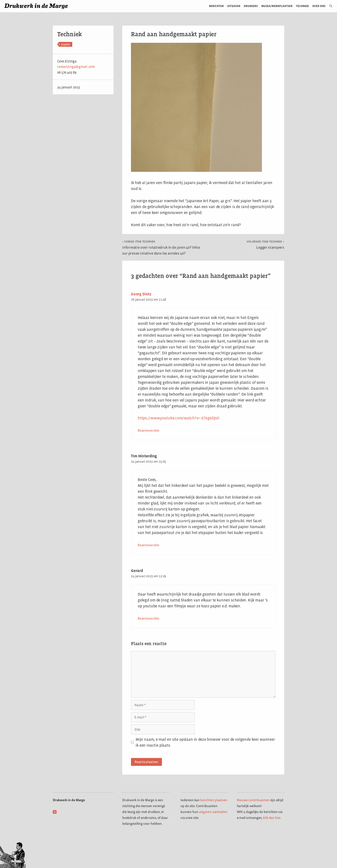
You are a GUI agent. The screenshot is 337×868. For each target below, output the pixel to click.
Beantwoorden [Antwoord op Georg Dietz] (149, 430)
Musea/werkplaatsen (277, 6)
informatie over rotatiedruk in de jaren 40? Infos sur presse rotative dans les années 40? (161, 248)
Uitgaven (234, 6)
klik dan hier (272, 818)
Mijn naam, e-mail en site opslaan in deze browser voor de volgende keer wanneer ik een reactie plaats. (205, 742)
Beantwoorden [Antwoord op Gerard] (149, 618)
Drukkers (251, 6)
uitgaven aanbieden (213, 812)
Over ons (319, 6)
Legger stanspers (265, 245)
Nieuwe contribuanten (253, 800)
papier (66, 44)
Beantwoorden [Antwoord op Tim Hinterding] (149, 545)
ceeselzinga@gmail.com (76, 67)
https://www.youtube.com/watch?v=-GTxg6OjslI (178, 418)
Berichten (216, 6)
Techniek (302, 6)
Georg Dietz (141, 294)
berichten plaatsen (214, 800)
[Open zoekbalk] (329, 6)
